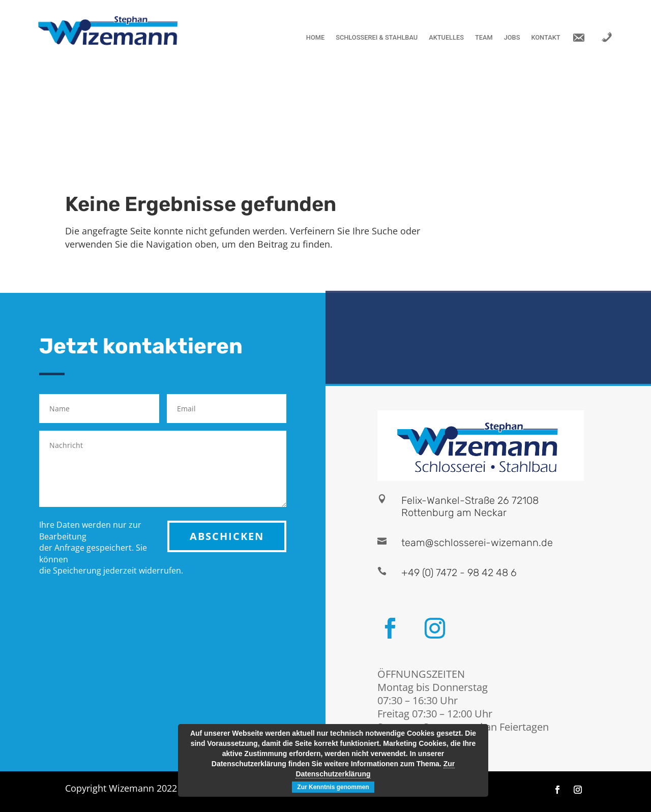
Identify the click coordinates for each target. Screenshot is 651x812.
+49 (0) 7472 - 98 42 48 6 (459, 573)
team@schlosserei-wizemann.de (477, 543)
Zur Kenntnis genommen (333, 787)
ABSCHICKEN (227, 536)
